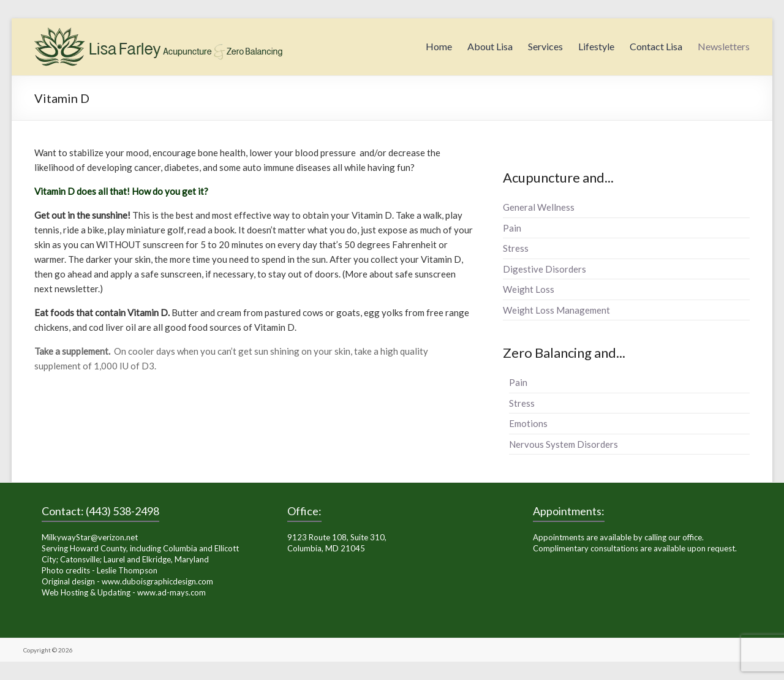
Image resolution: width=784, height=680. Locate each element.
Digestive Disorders (545, 269)
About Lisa (490, 46)
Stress (516, 248)
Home (439, 46)
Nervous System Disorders (563, 444)
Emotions (528, 423)
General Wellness (539, 207)
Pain (512, 228)
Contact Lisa (656, 46)
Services (545, 46)
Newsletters (724, 46)
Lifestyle (596, 46)
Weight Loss (529, 289)
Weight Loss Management (556, 310)
